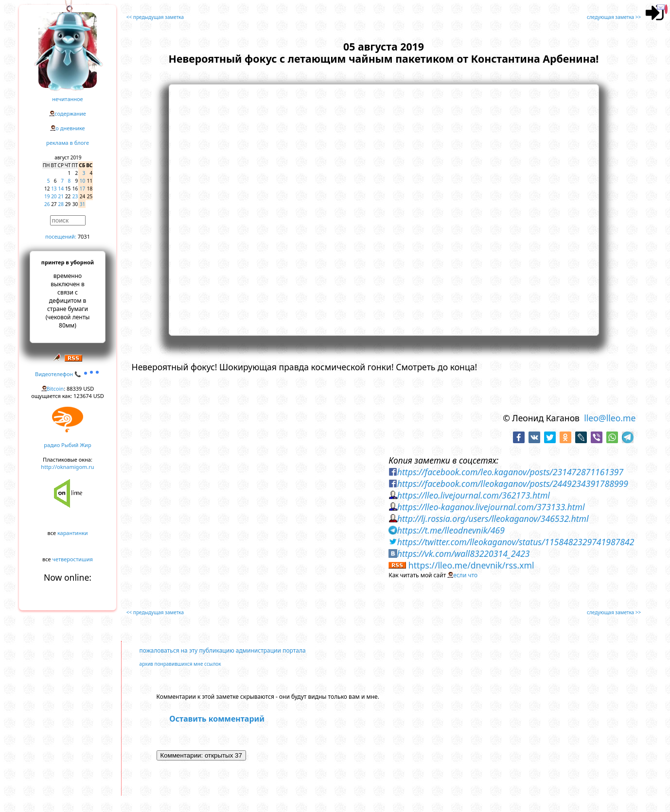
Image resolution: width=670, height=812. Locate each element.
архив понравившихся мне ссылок (180, 664)
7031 (84, 236)
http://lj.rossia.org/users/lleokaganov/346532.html (493, 518)
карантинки (73, 533)
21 (61, 196)
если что (465, 575)
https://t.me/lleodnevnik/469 (451, 530)
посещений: (61, 236)
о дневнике (70, 128)
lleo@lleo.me (610, 418)
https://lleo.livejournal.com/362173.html (474, 495)
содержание (70, 113)
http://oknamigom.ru (67, 467)
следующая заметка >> (614, 17)
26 (47, 204)
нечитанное (67, 99)
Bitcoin (55, 389)
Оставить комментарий (217, 719)
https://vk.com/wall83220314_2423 (464, 553)
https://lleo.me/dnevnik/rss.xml (471, 565)
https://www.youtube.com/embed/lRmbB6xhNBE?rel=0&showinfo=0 (384, 208)
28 (61, 204)
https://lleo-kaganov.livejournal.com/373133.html (491, 507)
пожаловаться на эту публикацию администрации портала (223, 650)
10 (82, 181)
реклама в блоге (68, 143)
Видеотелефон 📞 (68, 374)
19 (47, 196)
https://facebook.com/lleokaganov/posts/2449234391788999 (513, 484)
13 (54, 189)
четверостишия (73, 559)
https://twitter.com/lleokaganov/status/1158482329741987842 (516, 542)
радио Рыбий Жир (67, 445)
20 (54, 196)
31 (82, 204)
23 (75, 196)
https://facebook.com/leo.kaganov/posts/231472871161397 (510, 472)
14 (61, 189)
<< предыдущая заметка (155, 17)
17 (82, 189)
